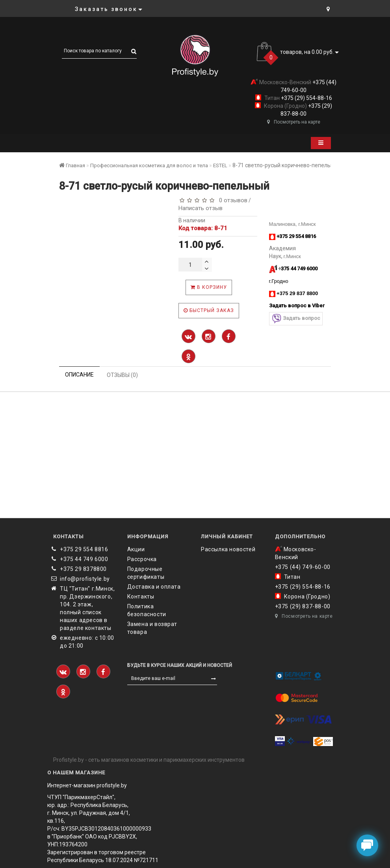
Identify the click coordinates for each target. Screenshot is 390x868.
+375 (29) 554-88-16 (306, 98)
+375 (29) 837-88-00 (303, 606)
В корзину (209, 287)
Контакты (141, 597)
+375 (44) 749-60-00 (303, 567)
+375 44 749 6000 (84, 559)
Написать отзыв (201, 208)
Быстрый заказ (209, 310)
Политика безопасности (147, 610)
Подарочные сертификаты (146, 573)
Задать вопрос (296, 319)
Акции (136, 549)
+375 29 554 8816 (84, 549)
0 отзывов (232, 200)
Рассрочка (142, 559)
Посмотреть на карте (294, 122)
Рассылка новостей (228, 549)
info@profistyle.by (85, 579)
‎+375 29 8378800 (83, 569)
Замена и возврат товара (152, 628)
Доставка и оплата (154, 587)
